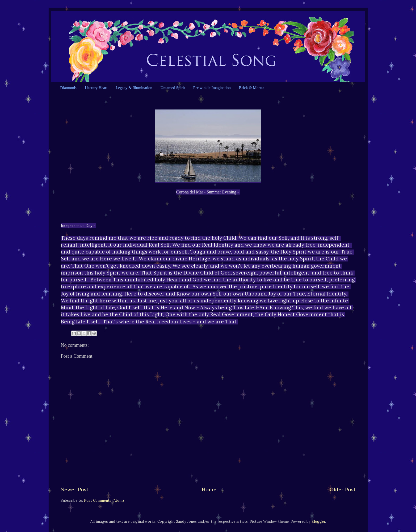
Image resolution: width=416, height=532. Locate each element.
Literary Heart (96, 88)
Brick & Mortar (251, 88)
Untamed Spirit (173, 88)
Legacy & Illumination (134, 88)
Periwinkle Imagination (212, 88)
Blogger (318, 521)
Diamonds (68, 88)
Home (209, 489)
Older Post (343, 489)
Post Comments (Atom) (104, 500)
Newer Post (75, 489)
